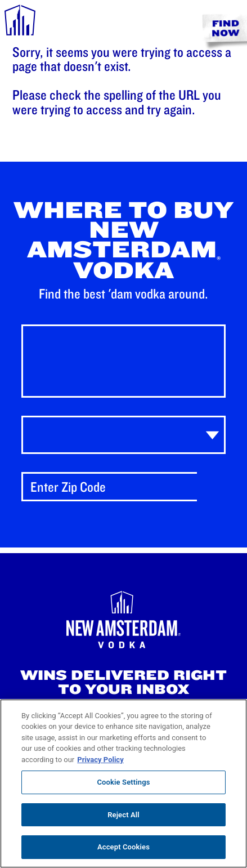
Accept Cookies (123, 847)
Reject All (123, 815)
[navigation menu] (20, 22)
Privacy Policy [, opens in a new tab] (100, 760)
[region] (123, 784)
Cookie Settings (123, 782)
